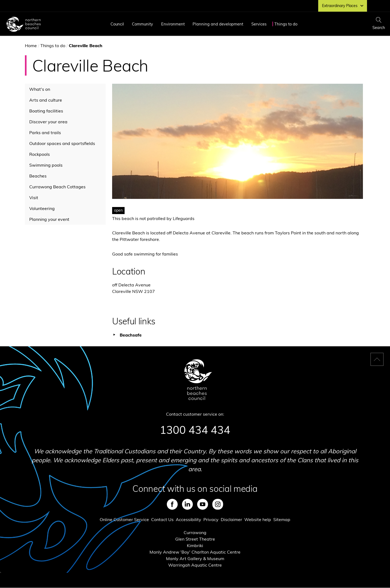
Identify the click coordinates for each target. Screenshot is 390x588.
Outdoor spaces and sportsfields (62, 143)
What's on (40, 89)
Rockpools (40, 154)
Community (142, 24)
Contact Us (162, 519)
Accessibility (188, 519)
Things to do (286, 24)
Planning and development (218, 24)
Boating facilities (46, 111)
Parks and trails (45, 133)
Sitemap (282, 519)
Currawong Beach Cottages (57, 187)
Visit (34, 198)
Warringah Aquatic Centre (195, 565)
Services (259, 24)
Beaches (38, 176)
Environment (173, 24)
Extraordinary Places (343, 6)
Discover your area (48, 122)
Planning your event (49, 219)
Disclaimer (231, 519)
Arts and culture (46, 100)
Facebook (172, 504)
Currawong (195, 532)
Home (31, 46)
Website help (258, 519)
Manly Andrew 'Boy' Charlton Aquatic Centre (195, 552)
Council (117, 24)
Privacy (211, 519)
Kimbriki (195, 545)
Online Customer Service (124, 519)
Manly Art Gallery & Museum (195, 558)
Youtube (203, 504)
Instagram (218, 504)
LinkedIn (187, 504)
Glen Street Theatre (195, 539)
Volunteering (42, 208)
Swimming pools (46, 165)
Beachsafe (131, 335)
